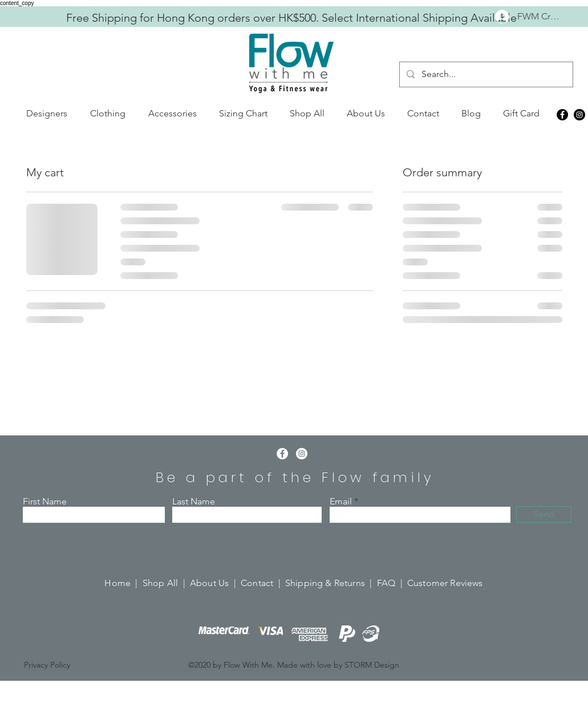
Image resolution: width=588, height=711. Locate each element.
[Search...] (485, 74)
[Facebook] (562, 115)
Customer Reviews (445, 583)
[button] (47, 114)
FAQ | (392, 583)
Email (341, 502)
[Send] (544, 514)
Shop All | (166, 583)
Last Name (194, 502)
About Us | (215, 583)
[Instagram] (579, 115)
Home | (123, 583)
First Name (45, 502)
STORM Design (372, 665)
